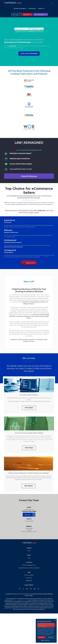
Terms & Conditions (29, 575)
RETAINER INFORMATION (20, 9)
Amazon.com (15, 600)
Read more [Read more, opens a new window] (49, 635)
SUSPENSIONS (32, 9)
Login (29, 558)
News (29, 550)
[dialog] (46, 631)
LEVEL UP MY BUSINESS (29, 54)
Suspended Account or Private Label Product (29, 568)
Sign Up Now (29, 263)
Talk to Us (30, 514)
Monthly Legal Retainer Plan (29, 565)
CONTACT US (41, 9)
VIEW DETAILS (29, 408)
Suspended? (27, 14)
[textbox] (29, 29)
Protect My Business (40, 14)
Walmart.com (24, 600)
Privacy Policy (29, 577)
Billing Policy (29, 580)
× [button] (55, 620)
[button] (46, 640)
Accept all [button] (41, 637)
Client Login (16, 14)
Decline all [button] (51, 637)
